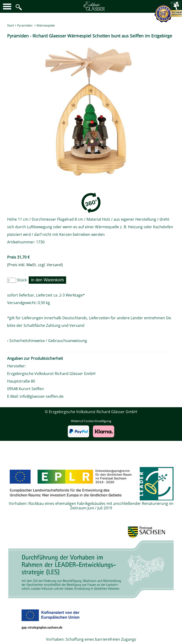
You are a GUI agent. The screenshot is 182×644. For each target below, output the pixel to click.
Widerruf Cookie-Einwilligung (91, 421)
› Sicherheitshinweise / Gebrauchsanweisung (47, 341)
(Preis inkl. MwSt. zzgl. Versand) (35, 265)
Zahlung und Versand (65, 325)
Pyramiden (25, 25)
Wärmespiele (46, 25)
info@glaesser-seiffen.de (42, 396)
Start (11, 25)
